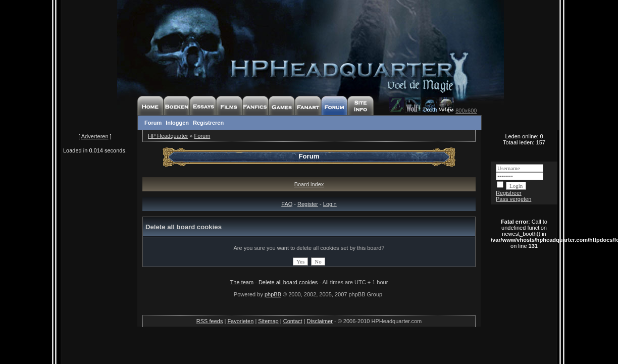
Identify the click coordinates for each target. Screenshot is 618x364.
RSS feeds (210, 321)
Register (308, 204)
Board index (309, 184)
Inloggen (177, 123)
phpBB (273, 294)
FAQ (287, 204)
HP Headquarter (168, 136)
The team (242, 282)
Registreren (208, 123)
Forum (153, 123)
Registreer (509, 193)
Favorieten (240, 321)
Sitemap (268, 321)
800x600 (466, 111)
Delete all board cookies (288, 282)
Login (330, 204)
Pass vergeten (513, 199)
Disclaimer (320, 321)
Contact (293, 321)
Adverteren (95, 136)
